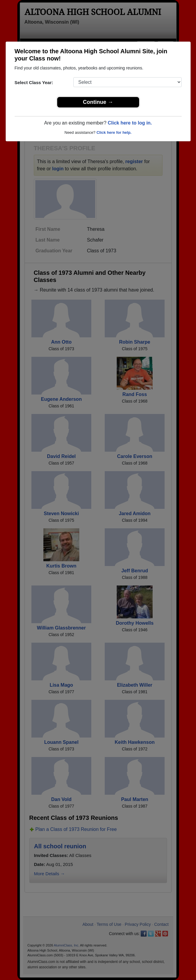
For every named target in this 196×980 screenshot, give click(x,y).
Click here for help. (114, 132)
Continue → (98, 102)
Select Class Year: (34, 82)
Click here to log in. (130, 123)
